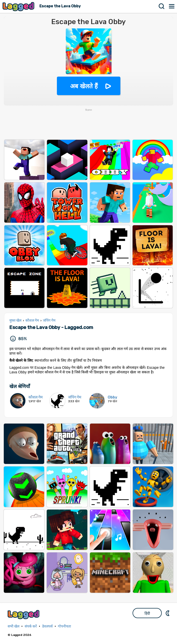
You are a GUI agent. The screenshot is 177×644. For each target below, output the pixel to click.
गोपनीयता (65, 626)
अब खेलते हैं (84, 86)
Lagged (19, 6)
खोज (162, 6)
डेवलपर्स (47, 626)
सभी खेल (13, 626)
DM (168, 613)
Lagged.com (24, 614)
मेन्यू (172, 6)
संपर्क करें (31, 626)
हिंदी (147, 613)
